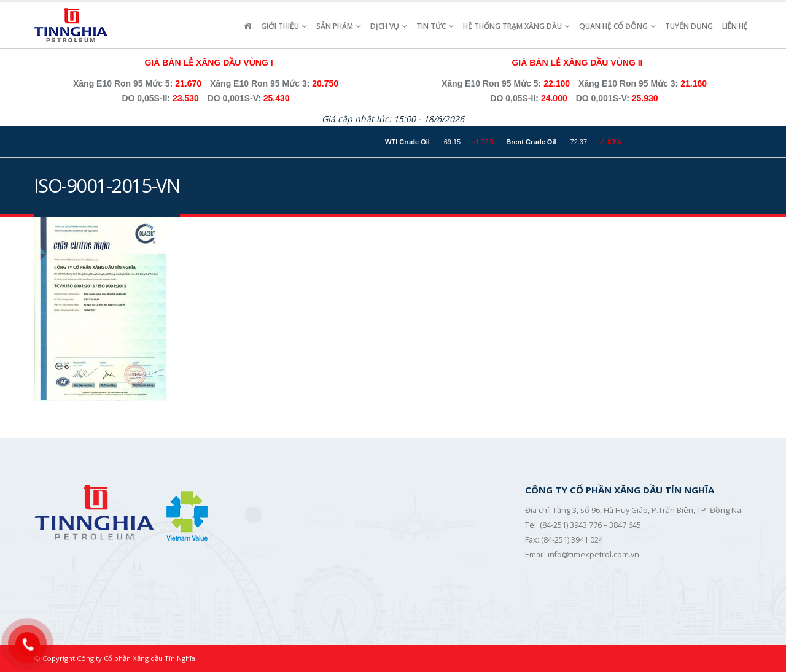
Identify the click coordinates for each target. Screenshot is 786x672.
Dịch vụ (385, 26)
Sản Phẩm (335, 26)
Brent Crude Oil (556, 142)
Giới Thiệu (280, 26)
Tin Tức (431, 26)
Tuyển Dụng (689, 26)
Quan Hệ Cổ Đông (613, 26)
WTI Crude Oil (433, 142)
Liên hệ (735, 26)
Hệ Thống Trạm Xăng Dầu (512, 26)
